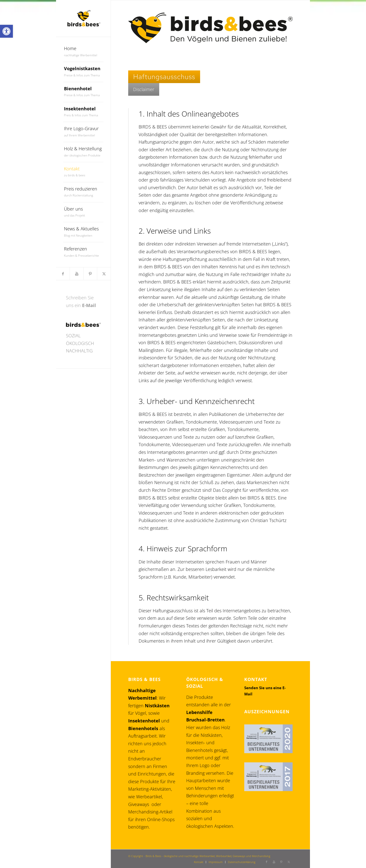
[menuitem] (83, 52)
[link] (6, 31)
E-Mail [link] (89, 305)
